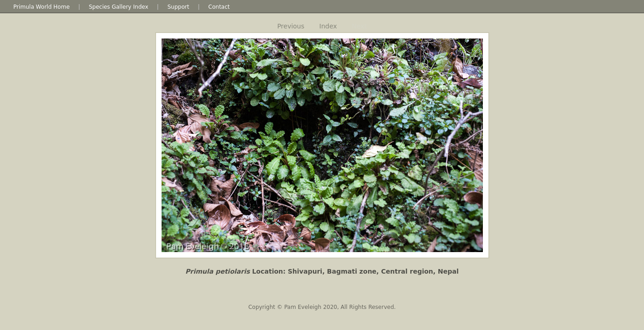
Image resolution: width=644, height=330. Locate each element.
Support (178, 7)
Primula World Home (42, 7)
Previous (291, 26)
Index (328, 26)
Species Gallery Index (118, 7)
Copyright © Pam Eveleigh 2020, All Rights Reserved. (322, 307)
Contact (219, 7)
